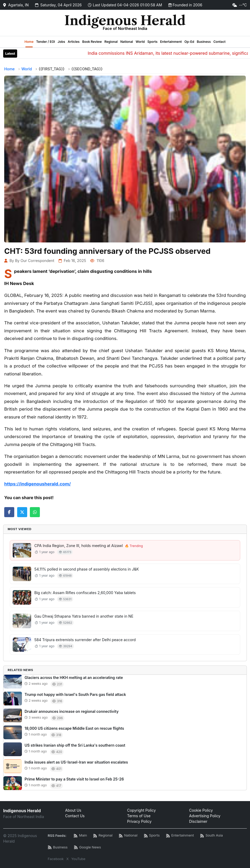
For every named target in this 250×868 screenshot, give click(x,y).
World (140, 42)
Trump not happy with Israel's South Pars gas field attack (75, 694)
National (127, 42)
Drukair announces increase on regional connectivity (72, 711)
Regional (111, 42)
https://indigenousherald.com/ (37, 484)
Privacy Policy (140, 821)
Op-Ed (189, 42)
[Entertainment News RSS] (180, 836)
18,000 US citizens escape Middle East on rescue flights (74, 728)
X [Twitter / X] (67, 859)
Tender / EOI (46, 42)
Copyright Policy (142, 810)
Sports (152, 42)
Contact (219, 42)
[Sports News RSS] (152, 836)
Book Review (92, 42)
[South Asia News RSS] (211, 836)
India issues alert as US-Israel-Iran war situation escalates (76, 762)
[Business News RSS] (58, 848)
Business (204, 42)
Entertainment (171, 42)
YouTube (78, 859)
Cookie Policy (201, 810)
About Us (73, 810)
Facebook (56, 859)
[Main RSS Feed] (80, 836)
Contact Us (75, 816)
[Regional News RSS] (103, 836)
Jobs (61, 42)
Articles (74, 42)
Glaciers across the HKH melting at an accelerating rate (74, 678)
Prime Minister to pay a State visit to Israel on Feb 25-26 (74, 779)
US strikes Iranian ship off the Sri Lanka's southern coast (75, 745)
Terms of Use (139, 816)
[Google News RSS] (87, 848)
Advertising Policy (205, 816)
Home (29, 42)
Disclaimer (198, 821)
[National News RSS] (128, 836)
